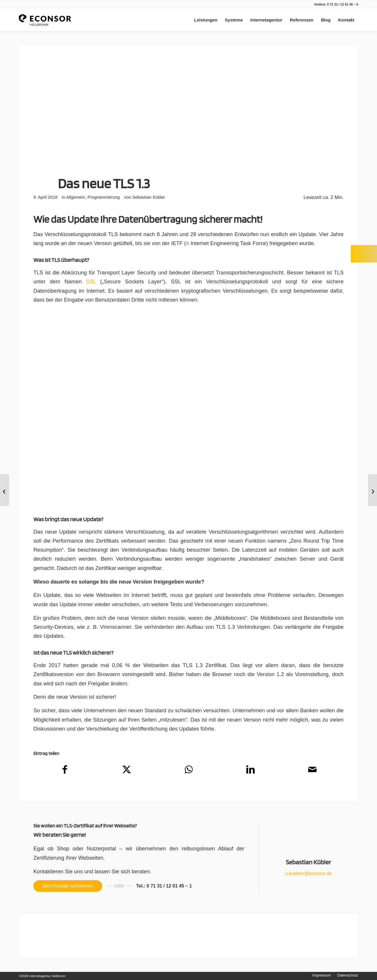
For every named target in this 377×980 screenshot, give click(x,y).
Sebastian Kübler (149, 197)
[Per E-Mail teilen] (313, 771)
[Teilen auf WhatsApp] (188, 771)
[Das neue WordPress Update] (372, 490)
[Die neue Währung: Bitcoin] (5, 490)
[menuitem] (206, 20)
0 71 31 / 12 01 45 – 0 (343, 4)
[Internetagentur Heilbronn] (45, 20)
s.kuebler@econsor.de (308, 874)
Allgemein (76, 197)
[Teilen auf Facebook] (65, 771)
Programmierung (104, 197)
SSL (91, 281)
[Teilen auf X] (127, 771)
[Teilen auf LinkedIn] (251, 771)
